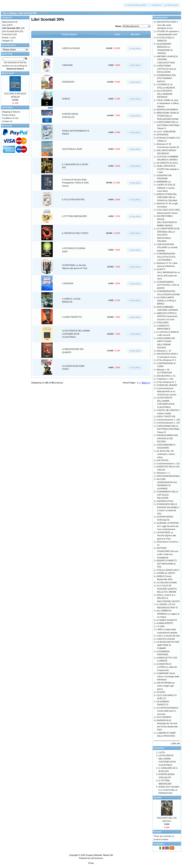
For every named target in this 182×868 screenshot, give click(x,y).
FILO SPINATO (164, 717)
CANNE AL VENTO (166, 573)
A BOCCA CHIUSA (71, 48)
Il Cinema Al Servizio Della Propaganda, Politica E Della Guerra (75, 183)
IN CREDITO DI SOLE (168, 163)
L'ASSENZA (68, 283)
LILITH (162, 752)
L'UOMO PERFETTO (72, 317)
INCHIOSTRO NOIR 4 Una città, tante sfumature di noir (167, 25)
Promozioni (7, 34)
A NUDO (161, 692)
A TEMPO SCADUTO (167, 620)
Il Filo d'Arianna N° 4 (167, 360)
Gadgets (6, 41)
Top (4, 13)
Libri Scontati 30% (28, 13)
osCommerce (97, 858)
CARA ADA (67, 65)
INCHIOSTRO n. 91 (166, 376)
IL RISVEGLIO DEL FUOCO (75, 233)
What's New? (8, 73)
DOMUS (66, 99)
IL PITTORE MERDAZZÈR (75, 216)
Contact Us (7, 121)
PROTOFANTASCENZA (168, 476)
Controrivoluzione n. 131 (168, 464)
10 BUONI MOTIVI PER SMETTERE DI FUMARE (168, 645)
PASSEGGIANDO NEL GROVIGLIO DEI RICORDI (168, 438)
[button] (136, 5)
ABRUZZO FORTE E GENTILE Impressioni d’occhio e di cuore (167, 316)
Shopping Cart (160, 17)
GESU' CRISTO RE (166, 416)
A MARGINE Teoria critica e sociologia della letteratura (168, 676)
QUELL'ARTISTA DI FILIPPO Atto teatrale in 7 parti (168, 169)
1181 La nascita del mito (168, 636)
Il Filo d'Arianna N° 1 (167, 382)
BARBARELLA (164, 182)
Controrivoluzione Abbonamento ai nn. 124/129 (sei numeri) (167, 391)
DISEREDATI (68, 82)
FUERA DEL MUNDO (167, 385)
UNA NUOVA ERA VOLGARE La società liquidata (167, 247)
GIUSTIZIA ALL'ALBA (72, 149)
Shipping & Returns (11, 112)
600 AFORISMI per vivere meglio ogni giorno (166, 686)
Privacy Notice (9, 115)
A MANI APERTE (165, 623)
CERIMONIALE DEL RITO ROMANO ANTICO (167, 78)
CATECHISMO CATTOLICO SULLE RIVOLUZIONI (167, 69)
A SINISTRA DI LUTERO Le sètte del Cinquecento (167, 667)
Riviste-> (6, 38)
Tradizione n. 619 (165, 379)
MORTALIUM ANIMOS (168, 110)
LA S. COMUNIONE (166, 132)
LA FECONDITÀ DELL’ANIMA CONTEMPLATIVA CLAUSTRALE (76, 334)
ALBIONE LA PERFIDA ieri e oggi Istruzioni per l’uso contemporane (168, 526)
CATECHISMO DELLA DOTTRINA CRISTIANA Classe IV (168, 125)
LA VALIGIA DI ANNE (167, 583)
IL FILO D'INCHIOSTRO (73, 199)
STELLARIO (163, 322)
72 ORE (161, 626)
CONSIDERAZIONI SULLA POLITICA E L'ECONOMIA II (166, 257)
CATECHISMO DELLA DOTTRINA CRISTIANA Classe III (168, 429)
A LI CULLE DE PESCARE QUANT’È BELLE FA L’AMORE (167, 589)
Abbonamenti (8, 22)
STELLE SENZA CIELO (168, 570)
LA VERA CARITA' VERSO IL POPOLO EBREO (167, 301)
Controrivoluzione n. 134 (168, 423)
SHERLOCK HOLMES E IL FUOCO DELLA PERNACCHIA (169, 790)
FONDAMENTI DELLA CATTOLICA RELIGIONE (168, 495)
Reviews (157, 832)
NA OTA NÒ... (164, 460)
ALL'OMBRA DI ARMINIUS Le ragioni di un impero (168, 614)
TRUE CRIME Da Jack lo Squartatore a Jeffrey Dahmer (168, 103)
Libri (4, 25)
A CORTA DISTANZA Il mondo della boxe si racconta (168, 711)
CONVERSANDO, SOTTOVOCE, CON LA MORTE (168, 285)
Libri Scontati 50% (11, 31)
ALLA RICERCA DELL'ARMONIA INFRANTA (165, 94)
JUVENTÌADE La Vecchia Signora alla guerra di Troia (167, 536)
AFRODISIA (163, 135)
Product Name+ (69, 34)
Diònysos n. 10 (164, 351)
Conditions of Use (10, 118)
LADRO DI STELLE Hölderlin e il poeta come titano (166, 188)
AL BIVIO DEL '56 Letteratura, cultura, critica (166, 454)
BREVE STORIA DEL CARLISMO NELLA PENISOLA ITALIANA (167, 197)
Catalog (13, 13)
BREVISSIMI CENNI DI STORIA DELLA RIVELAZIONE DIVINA (168, 116)
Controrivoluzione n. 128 (168, 420)
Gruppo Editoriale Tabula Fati (99, 855)
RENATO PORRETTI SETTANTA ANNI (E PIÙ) (167, 564)
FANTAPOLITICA (165, 501)
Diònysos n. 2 (164, 473)
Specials (157, 798)
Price (118, 34)
